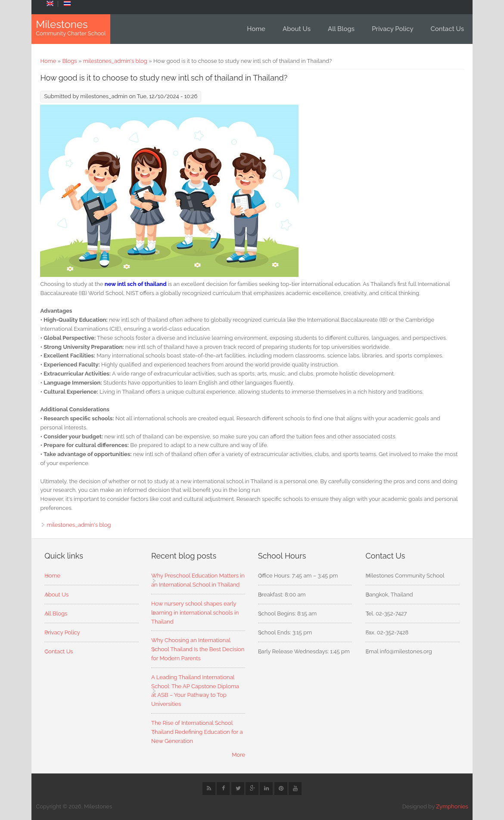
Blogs (69, 61)
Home (256, 29)
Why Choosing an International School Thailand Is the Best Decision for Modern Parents (198, 649)
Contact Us (447, 29)
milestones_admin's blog (115, 61)
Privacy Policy (392, 29)
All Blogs (341, 29)
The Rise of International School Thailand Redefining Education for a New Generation (197, 732)
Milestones (62, 25)
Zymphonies (452, 806)
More (238, 755)
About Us (297, 29)
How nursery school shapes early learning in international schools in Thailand (195, 613)
